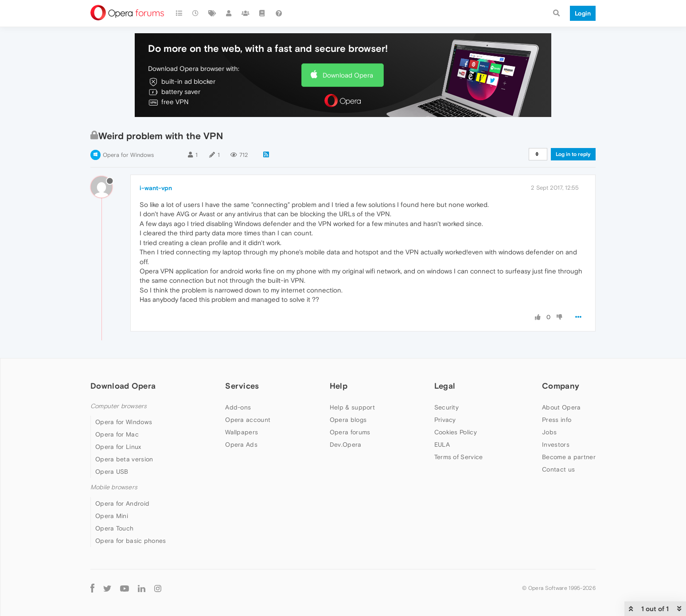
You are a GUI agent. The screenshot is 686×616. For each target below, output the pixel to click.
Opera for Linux (118, 447)
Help (339, 386)
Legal (445, 386)
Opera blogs (348, 420)
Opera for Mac (117, 434)
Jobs (549, 432)
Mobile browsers (114, 487)
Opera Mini (112, 516)
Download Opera (348, 75)
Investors (556, 444)
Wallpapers (242, 432)
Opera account (248, 420)
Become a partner (569, 457)
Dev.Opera (346, 444)
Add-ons (238, 407)
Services (242, 386)
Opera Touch (114, 528)
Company (561, 386)
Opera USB (112, 472)
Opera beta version (124, 459)
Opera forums (350, 432)
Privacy (445, 420)
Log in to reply (573, 154)
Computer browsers (119, 406)
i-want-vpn (156, 188)
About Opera (561, 407)
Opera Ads (241, 444)
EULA (442, 444)
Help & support (352, 407)
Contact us (558, 469)
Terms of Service (459, 457)
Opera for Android (122, 503)
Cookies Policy (456, 432)
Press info (557, 420)
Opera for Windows (128, 155)
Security (446, 407)
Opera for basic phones (131, 541)
